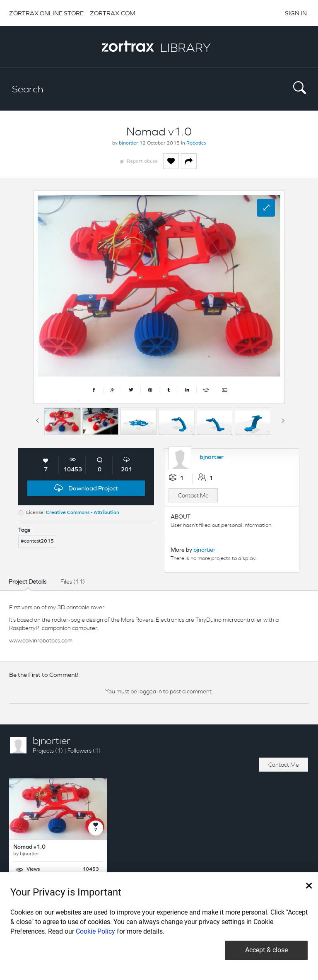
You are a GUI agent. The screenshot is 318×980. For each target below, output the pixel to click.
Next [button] (283, 419)
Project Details (28, 582)
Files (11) (73, 582)
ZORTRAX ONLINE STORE (46, 13)
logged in (150, 691)
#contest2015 (37, 541)
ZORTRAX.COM (113, 13)
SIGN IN (296, 13)
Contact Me (193, 495)
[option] (63, 421)
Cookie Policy (95, 931)
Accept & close (266, 950)
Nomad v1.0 (29, 847)
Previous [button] (37, 419)
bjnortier (128, 143)
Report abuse (142, 162)
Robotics (196, 143)
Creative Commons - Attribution (83, 513)
